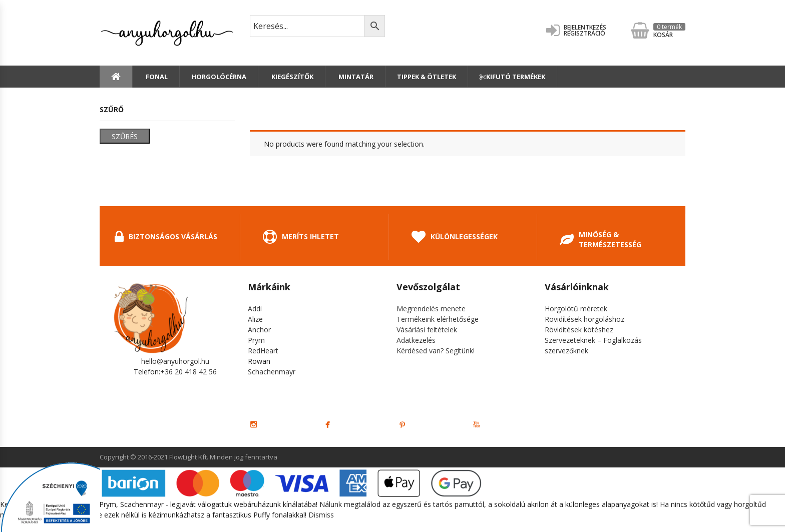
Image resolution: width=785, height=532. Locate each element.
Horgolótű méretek (576, 309)
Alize (255, 319)
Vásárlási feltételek (427, 330)
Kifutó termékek (512, 77)
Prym (256, 340)
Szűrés (125, 136)
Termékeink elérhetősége (438, 319)
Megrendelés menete (431, 309)
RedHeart (263, 351)
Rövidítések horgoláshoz (584, 319)
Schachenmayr (272, 372)
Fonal (156, 77)
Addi (255, 309)
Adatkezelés (416, 340)
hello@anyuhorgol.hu (175, 361)
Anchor (259, 330)
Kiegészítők (292, 77)
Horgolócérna (219, 77)
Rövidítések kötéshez (579, 330)
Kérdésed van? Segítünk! (436, 351)
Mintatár (355, 77)
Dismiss (321, 515)
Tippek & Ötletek (427, 77)
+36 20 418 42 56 (188, 372)
